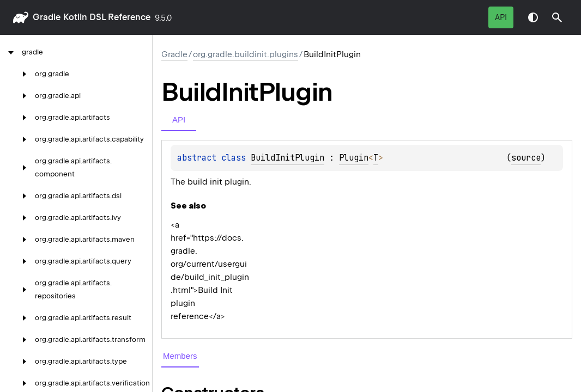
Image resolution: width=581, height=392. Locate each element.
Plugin (354, 158)
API (501, 17)
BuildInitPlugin (288, 158)
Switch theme (533, 17)
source (526, 158)
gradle (47, 17)
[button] (557, 17)
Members (180, 356)
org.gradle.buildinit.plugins (246, 54)
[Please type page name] (557, 17)
